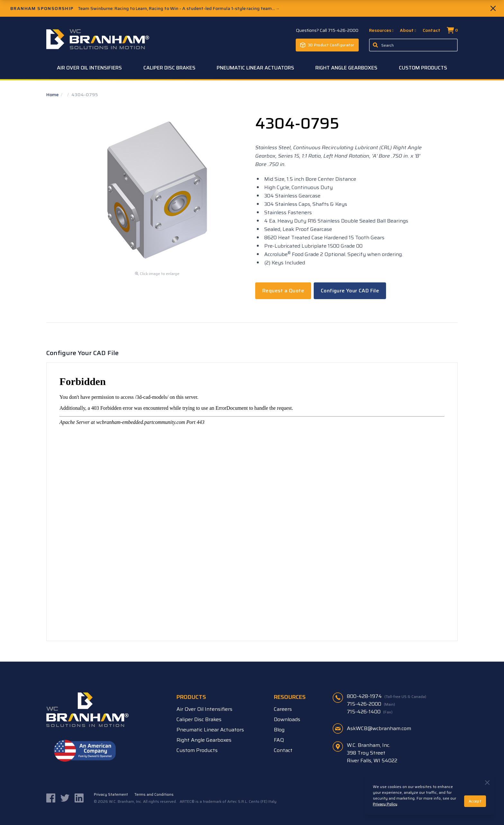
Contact (432, 30)
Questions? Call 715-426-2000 (327, 30)
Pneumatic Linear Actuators (255, 68)
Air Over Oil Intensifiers (89, 68)
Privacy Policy (385, 804)
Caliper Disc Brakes (169, 68)
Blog (279, 730)
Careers (283, 709)
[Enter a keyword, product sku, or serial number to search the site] (413, 45)
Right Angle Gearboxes (346, 68)
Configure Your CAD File (350, 291)
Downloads (287, 719)
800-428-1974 (387, 696)
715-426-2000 (371, 704)
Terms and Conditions (154, 794)
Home (53, 95)
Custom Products (423, 68)
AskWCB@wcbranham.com (379, 728)
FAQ (279, 740)
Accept (475, 801)
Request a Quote (283, 291)
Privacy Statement (111, 794)
